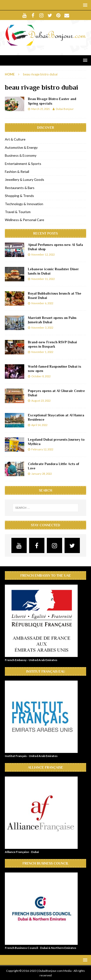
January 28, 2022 (41, 474)
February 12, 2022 (42, 449)
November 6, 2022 (42, 303)
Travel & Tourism (18, 212)
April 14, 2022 (39, 425)
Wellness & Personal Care (25, 220)
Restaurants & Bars (20, 188)
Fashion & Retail (17, 172)
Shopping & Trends (19, 196)
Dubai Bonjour (65, 109)
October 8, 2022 (41, 376)
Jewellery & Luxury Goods (25, 179)
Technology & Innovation (24, 204)
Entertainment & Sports (23, 164)
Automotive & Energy (21, 147)
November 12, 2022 (43, 254)
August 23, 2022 (41, 401)
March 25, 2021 (41, 109)
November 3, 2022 (42, 328)
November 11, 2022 (43, 279)
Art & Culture (15, 139)
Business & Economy (21, 155)
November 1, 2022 (42, 352)
